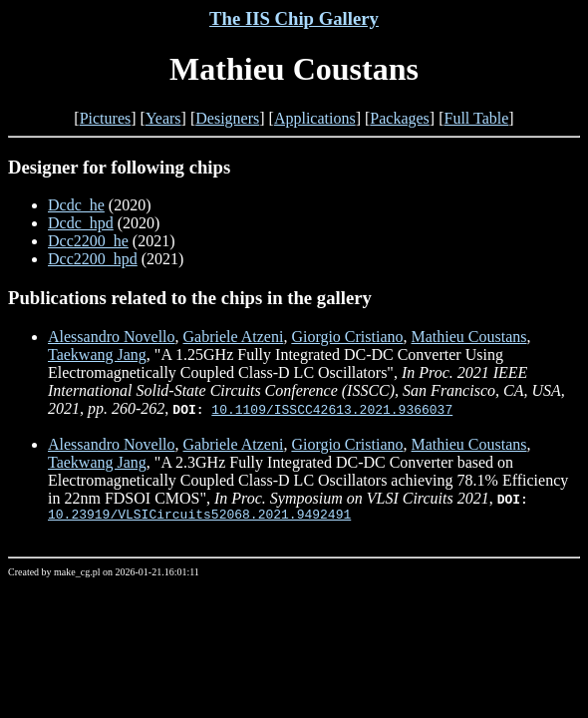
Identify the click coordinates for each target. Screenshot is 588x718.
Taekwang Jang (97, 355)
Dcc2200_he (88, 241)
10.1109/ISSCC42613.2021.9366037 (332, 409)
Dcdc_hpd (81, 223)
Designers (227, 118)
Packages (400, 118)
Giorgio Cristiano (347, 337)
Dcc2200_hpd (93, 259)
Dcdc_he (76, 205)
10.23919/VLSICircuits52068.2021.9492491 (199, 517)
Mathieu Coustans (469, 337)
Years (163, 118)
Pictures (106, 118)
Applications (315, 118)
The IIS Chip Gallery (294, 18)
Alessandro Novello (112, 337)
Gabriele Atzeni (234, 337)
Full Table (477, 118)
